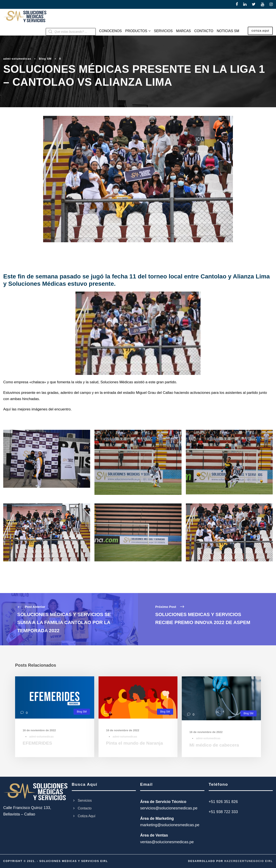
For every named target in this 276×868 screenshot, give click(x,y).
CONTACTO (204, 31)
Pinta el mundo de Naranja (135, 743)
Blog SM (45, 59)
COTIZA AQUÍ (260, 31)
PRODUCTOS (136, 31)
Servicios (85, 800)
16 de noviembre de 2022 (39, 730)
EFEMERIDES (37, 743)
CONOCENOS (111, 31)
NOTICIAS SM (228, 31)
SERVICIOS (163, 31)
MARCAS (183, 31)
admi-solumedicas (17, 59)
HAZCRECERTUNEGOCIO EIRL (249, 861)
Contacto (85, 808)
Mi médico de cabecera (214, 745)
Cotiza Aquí (87, 816)
